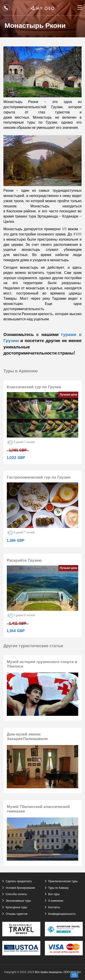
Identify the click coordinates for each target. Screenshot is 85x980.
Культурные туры (16, 907)
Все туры (54, 894)
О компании (56, 901)
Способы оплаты (16, 894)
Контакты (54, 907)
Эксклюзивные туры (18, 901)
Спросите (74, 975)
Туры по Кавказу (58, 888)
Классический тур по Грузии (34, 387)
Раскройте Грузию (24, 561)
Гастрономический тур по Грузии (39, 477)
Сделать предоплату (19, 881)
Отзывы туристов (17, 914)
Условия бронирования (20, 888)
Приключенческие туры (63, 881)
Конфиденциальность (62, 914)
